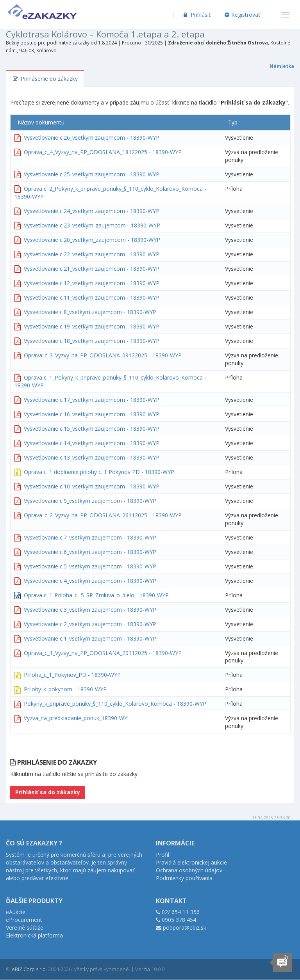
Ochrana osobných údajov (189, 870)
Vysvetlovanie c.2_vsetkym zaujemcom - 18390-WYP (90, 624)
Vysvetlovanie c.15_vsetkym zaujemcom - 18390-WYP (92, 429)
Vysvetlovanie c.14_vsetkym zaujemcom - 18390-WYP (92, 443)
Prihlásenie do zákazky (45, 79)
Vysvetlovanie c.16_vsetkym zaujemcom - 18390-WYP (92, 414)
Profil (162, 855)
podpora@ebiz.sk (185, 928)
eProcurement (24, 920)
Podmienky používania (184, 878)
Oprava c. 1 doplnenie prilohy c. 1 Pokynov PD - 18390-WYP (99, 472)
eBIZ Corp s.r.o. (29, 969)
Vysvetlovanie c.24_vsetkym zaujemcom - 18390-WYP (92, 211)
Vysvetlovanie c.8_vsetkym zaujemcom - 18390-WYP (90, 312)
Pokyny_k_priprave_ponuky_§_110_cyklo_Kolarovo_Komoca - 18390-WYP (115, 704)
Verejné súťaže (25, 928)
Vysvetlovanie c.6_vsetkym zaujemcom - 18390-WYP (90, 552)
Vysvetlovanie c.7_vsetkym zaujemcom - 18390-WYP (90, 537)
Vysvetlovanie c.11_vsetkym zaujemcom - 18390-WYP (92, 297)
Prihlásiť (196, 15)
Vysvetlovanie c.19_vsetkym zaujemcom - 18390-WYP (92, 326)
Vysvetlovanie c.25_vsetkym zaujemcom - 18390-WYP (92, 174)
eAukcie (16, 912)
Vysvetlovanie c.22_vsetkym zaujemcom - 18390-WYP (92, 254)
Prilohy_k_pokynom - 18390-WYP (65, 689)
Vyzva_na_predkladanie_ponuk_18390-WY (76, 718)
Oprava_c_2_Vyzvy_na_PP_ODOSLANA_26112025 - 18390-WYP (103, 515)
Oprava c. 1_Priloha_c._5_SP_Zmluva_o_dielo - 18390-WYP (96, 595)
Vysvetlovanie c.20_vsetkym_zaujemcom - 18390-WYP (92, 240)
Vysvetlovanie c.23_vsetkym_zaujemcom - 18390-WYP (92, 225)
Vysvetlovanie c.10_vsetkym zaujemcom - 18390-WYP (92, 486)
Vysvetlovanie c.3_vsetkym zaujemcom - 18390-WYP (90, 610)
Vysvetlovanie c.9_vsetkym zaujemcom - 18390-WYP (90, 501)
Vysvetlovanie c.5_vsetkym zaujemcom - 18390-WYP (90, 566)
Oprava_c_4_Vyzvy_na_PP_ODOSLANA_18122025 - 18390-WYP (103, 152)
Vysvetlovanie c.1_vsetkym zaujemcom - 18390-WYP (90, 638)
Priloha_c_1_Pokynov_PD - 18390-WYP (72, 675)
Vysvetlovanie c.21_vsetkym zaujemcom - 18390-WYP (92, 269)
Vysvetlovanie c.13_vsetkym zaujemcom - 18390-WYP (92, 457)
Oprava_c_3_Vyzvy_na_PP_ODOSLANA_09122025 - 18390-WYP (103, 355)
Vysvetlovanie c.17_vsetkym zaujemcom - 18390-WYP (92, 400)
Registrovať (243, 15)
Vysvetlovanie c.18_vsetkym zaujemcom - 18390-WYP (92, 341)
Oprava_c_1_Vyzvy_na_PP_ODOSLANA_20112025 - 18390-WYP (103, 653)
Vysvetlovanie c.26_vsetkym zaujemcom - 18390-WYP (92, 138)
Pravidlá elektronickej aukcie (191, 862)
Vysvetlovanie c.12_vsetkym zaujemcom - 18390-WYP (92, 283)
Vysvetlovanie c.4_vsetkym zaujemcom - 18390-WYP (90, 581)
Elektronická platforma (34, 935)
